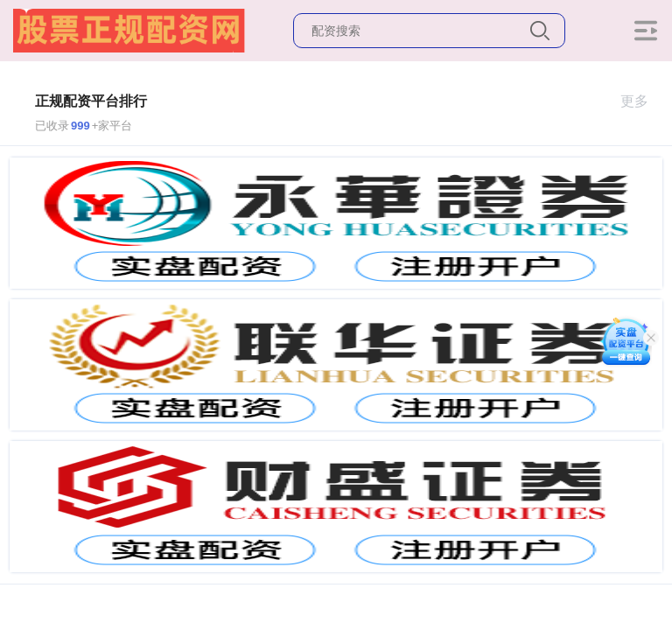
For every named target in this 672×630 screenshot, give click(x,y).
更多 (642, 101)
